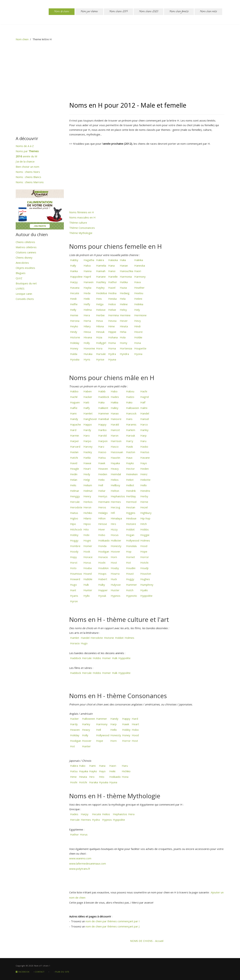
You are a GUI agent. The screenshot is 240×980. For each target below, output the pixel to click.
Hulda (73, 354)
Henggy (75, 496)
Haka (101, 402)
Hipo (73, 524)
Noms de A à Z (25, 146)
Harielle (113, 277)
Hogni (87, 540)
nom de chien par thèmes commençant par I (113, 921)
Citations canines (26, 252)
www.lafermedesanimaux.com (88, 863)
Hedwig (124, 293)
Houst (130, 574)
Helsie (112, 310)
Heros (102, 507)
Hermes (115, 502)
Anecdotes (22, 263)
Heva (99, 321)
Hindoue (131, 518)
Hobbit (130, 529)
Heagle (74, 469)
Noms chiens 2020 (149, 12)
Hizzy (114, 529)
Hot (128, 563)
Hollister (116, 540)
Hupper (103, 590)
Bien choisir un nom (27, 167)
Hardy (87, 430)
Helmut (88, 491)
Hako (129, 402)
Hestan (130, 507)
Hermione (140, 315)
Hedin (73, 474)
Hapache (75, 424)
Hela (122, 299)
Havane (145, 458)
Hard (73, 430)
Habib (102, 391)
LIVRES (20, 288)
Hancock (131, 413)
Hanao (114, 413)
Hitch (143, 524)
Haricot (115, 430)
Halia (122, 260)
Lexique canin (24, 294)
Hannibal (103, 419)
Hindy (73, 332)
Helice (112, 304)
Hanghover (90, 419)
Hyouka (74, 359)
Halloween (132, 408)
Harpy (74, 282)
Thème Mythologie (81, 233)
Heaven (103, 469)
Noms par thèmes (89, 12)
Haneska (139, 265)
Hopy (73, 557)
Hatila (87, 458)
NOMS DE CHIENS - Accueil (147, 941)
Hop (128, 551)
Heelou (138, 293)
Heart (87, 469)
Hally (73, 265)
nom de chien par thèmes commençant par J (113, 926)
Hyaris (74, 596)
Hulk (86, 585)
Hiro (113, 524)
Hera (86, 315)
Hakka (114, 402)
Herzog (115, 507)
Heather (139, 288)
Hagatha (89, 260)
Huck (113, 579)
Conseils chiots (25, 299)
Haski (129, 447)
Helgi (86, 480)
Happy (102, 424)
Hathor (112, 282)
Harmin (74, 435)
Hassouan (117, 452)
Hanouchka (126, 271)
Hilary (87, 326)
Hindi (137, 326)
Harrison (116, 441)
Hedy (86, 474)
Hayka (87, 288)
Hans (129, 419)
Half (142, 402)
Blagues (21, 273)
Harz (101, 447)
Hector (130, 469)
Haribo (102, 430)
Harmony (140, 277)
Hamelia (101, 265)
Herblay (131, 496)
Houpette (140, 348)
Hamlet (88, 413)
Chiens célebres (25, 242)
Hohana (113, 337)
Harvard (75, 447)
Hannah (100, 271)
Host (113, 563)
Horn (113, 557)
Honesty (116, 546)
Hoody (74, 551)
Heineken (132, 474)
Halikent (103, 408)
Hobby (74, 535)
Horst (73, 563)
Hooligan (103, 551)
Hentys (102, 496)
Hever (123, 321)
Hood (143, 546)
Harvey (88, 447)
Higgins (130, 513)
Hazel (111, 288)
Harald (114, 424)
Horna (112, 348)
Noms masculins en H (82, 217)
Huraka (88, 354)
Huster (115, 590)
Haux (129, 458)
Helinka (138, 304)
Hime (111, 326)
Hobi (86, 535)
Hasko (144, 447)
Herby (144, 496)
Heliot (129, 480)
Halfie (73, 408)
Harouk (130, 435)
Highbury (146, 513)
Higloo (74, 518)
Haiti (86, 402)
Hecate (74, 293)
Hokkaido (104, 540)
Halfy (86, 408)
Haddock (103, 397)
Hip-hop (145, 518)
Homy (123, 343)
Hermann (104, 502)
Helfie (73, 304)
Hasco (114, 447)
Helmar (74, 491)
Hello (143, 485)
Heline (123, 304)
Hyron (74, 601)
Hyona (138, 354)
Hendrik (131, 491)
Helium (87, 485)
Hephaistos (118, 496)
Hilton (102, 518)
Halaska (113, 260)
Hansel (144, 419)
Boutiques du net (26, 283)
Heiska (112, 299)
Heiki (86, 299)
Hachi (143, 391)
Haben (87, 391)
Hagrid (144, 397)
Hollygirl (101, 343)
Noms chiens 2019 (118, 12)
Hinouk (100, 332)
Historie (75, 337)
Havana (74, 288)
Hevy (137, 321)
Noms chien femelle (179, 12)
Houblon (103, 568)
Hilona (100, 326)
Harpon (103, 441)
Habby (74, 260)
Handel (144, 413)
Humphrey (146, 585)
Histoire (131, 524)
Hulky (101, 585)
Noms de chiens (62, 12)
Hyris (87, 359)
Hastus (144, 452)
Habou (130, 391)
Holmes (145, 540)
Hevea (112, 321)
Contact (40, 972)
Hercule (75, 502)
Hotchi (144, 563)
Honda (102, 546)
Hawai (87, 463)
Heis (99, 299)
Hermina (113, 315)
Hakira (100, 260)
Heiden (102, 474)
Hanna (87, 271)
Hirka (123, 332)
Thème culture (78, 223)
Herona (74, 321)
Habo (114, 391)
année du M (26, 156)
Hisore (138, 332)
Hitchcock (76, 529)
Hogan (130, 535)
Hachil (73, 397)
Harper (74, 441)
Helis (73, 485)
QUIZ (19, 278)
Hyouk (102, 596)
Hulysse (115, 585)
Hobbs (144, 529)
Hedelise (101, 293)
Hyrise (100, 359)
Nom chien (22, 39)
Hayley (100, 288)
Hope (143, 551)
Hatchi (74, 458)
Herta (87, 321)
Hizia (99, 337)
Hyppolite (146, 596)
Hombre (75, 546)
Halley (114, 408)
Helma (87, 310)
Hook (86, 551)
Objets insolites (25, 268)
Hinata (123, 326)
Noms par (27, 151)
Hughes (145, 579)
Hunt (73, 590)
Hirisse (102, 524)
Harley (144, 430)
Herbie (100, 315)
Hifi (113, 513)
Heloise (100, 310)
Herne (144, 502)
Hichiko (87, 513)
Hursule (101, 354)
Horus (87, 563)
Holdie (138, 337)
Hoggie (145, 535)
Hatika (123, 282)
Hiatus (74, 513)
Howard (75, 579)
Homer (87, 546)
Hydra (112, 354)
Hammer (103, 413)
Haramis (131, 424)
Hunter (87, 590)
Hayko (130, 463)
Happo (87, 424)
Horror (144, 557)
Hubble (88, 579)
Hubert (102, 579)
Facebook (23, 972)
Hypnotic (131, 596)
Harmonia (125, 277)
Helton (115, 491)
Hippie (112, 332)
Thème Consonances (82, 228)
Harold (102, 435)
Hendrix (145, 491)
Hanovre (116, 419)
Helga (99, 304)
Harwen (88, 282)
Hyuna (112, 359)
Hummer (131, 585)
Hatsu (102, 458)
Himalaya (116, 518)
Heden (144, 469)
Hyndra (124, 354)
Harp (143, 435)
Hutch (129, 590)
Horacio (103, 557)
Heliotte (145, 480)
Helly (73, 310)
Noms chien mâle (208, 12)
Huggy (130, 579)
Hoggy (74, 540)
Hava (137, 282)
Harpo (87, 441)
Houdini (130, 568)
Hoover (115, 551)
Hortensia (126, 348)
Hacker (87, 397)
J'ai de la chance (25, 161)
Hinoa (87, 332)
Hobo (101, 535)
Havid (73, 463)
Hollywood (132, 540)
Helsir (102, 491)
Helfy (87, 304)
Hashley (101, 282)
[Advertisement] (120, 73)
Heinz (144, 474)
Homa (112, 343)
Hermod (131, 502)
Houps (102, 574)
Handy (74, 419)
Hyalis (144, 590)
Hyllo (86, 596)
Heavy (114, 469)
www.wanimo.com (80, 858)
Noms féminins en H (82, 212)
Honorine (89, 348)
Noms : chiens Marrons (30, 182)
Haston (130, 452)
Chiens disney (24, 257)
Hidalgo (103, 513)
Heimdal (115, 474)
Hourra (115, 574)
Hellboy (115, 485)
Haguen (75, 402)
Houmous (76, 574)
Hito (86, 529)
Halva (87, 265)
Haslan (74, 452)
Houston (145, 574)
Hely (137, 310)
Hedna (112, 293)
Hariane (101, 277)
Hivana (87, 337)
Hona (137, 343)
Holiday (74, 343)
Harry (129, 441)
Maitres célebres (26, 247)
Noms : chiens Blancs (28, 177)
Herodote (76, 507)
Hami (73, 413)
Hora (99, 348)
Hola (122, 337)
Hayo (143, 463)
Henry (87, 496)
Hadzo (130, 397)
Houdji (144, 568)
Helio (101, 480)
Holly (86, 343)
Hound (87, 574)
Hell (100, 485)
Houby (114, 568)
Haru (143, 441)
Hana (111, 265)
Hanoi (111, 271)
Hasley (87, 452)
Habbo (74, 391)
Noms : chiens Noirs (28, 172)
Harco (144, 424)
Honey (74, 348)
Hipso (87, 524)
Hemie (74, 315)
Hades (114, 397)
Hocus (114, 535)
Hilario (87, 518)
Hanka (74, 271)
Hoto (73, 568)
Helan (73, 480)
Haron (114, 435)
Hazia (123, 288)
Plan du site (62, 972)
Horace (88, 557)
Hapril (87, 277)
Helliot (130, 485)
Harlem (130, 430)
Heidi (73, 299)
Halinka (138, 260)
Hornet (130, 557)
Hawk (101, 463)
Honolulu (131, 546)
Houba (87, 568)
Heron (87, 507)
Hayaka (115, 463)
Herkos (88, 502)
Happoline (76, 277)
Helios (114, 480)
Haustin (115, 458)
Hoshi (101, 563)
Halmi (143, 408)
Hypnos (115, 596)
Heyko (74, 326)
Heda (87, 293)
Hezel (144, 507)
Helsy (123, 310)
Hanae (123, 265)
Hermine (125, 315)
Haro (86, 435)
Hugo (73, 585)
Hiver (101, 529)
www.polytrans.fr (80, 869)
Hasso (102, 452)
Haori (137, 271)
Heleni (138, 299)
